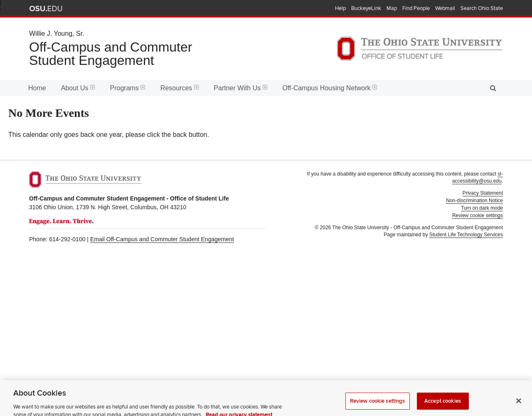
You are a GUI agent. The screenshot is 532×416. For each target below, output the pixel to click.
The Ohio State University (46, 9)
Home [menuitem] (37, 88)
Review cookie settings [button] (478, 215)
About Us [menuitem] (78, 88)
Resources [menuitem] (180, 88)
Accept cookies (443, 404)
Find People (416, 8)
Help (340, 8)
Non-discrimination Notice (474, 201)
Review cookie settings (378, 404)
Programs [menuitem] (128, 88)
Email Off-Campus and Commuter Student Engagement (162, 239)
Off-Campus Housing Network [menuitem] (330, 88)
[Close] (519, 404)
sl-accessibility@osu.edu (478, 177)
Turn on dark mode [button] (482, 208)
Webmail (445, 8)
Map (392, 8)
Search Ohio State (482, 8)
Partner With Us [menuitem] (240, 88)
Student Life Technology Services (466, 235)
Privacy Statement (483, 193)
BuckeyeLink (366, 8)
